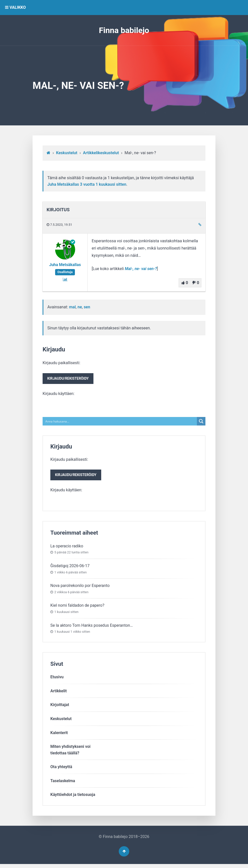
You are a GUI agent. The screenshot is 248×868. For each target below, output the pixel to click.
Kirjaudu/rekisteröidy (70, 379)
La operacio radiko (67, 548)
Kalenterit (59, 735)
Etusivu (57, 679)
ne (80, 307)
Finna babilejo (124, 30)
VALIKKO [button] (15, 7)
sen (87, 307)
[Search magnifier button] (201, 422)
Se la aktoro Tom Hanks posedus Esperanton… (92, 628)
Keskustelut (67, 153)
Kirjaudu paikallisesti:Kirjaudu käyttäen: (70, 379)
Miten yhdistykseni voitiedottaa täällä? (70, 752)
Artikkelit (58, 693)
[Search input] (120, 422)
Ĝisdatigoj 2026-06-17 (70, 568)
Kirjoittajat (60, 707)
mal (73, 307)
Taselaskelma (63, 783)
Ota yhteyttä (61, 769)
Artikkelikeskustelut (101, 153)
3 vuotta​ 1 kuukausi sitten (103, 184)
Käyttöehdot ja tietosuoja (73, 797)
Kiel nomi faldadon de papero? (77, 608)
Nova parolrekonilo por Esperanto (80, 588)
